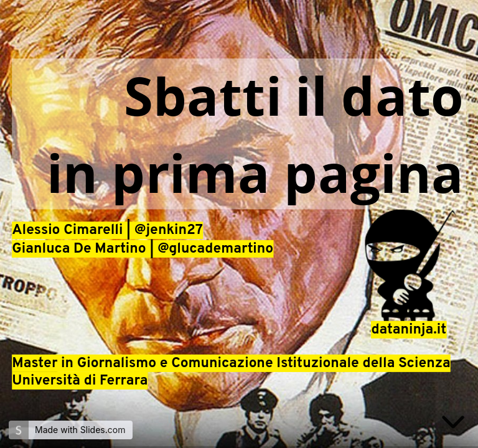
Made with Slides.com (80, 430)
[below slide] (453, 424)
